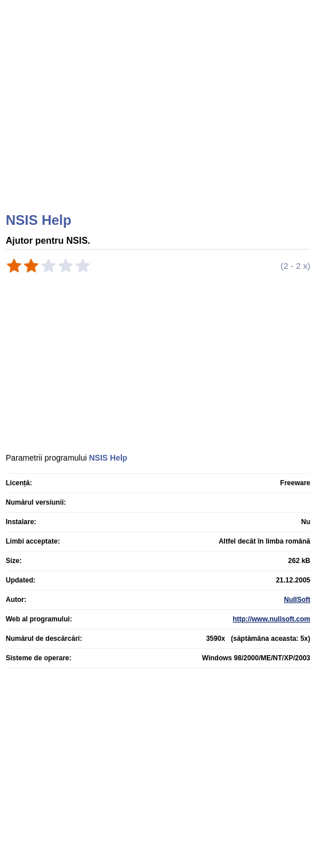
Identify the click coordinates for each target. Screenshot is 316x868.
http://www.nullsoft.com (271, 619)
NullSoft (297, 600)
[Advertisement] (159, 120)
